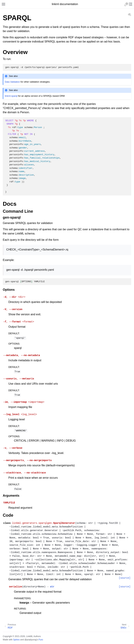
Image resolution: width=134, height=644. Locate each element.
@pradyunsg (31, 640)
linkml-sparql (11, 96)
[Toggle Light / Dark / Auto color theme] (126, 4)
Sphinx (16, 640)
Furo (41, 640)
